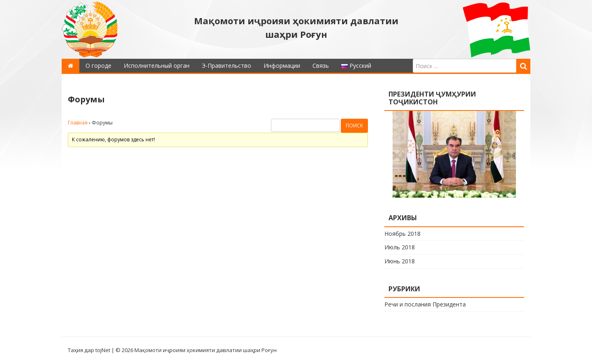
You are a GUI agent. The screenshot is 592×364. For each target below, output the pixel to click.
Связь (321, 66)
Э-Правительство (227, 66)
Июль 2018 (400, 247)
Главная (78, 123)
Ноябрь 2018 (402, 234)
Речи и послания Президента (425, 304)
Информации (282, 66)
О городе (98, 66)
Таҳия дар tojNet (89, 350)
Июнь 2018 (400, 261)
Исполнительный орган (157, 66)
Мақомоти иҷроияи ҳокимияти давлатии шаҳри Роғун (296, 27)
